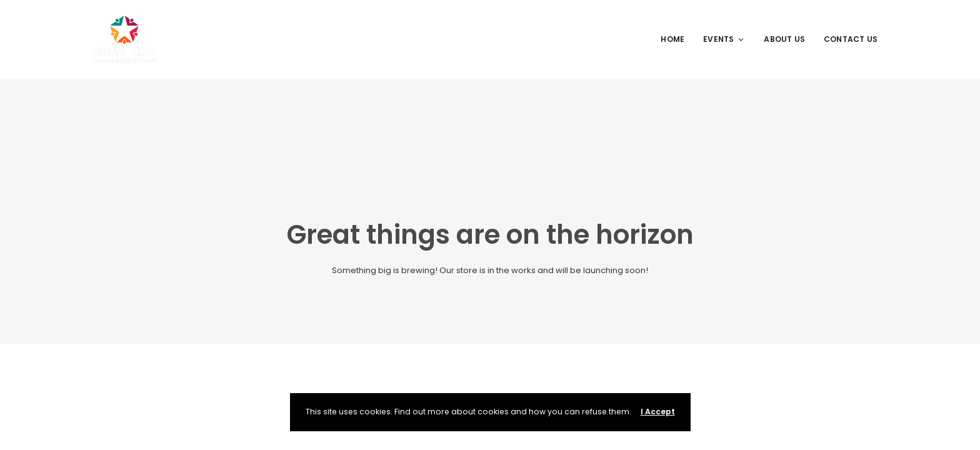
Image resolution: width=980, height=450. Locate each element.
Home (672, 39)
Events (724, 39)
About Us (784, 39)
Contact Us (851, 39)
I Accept (658, 412)
